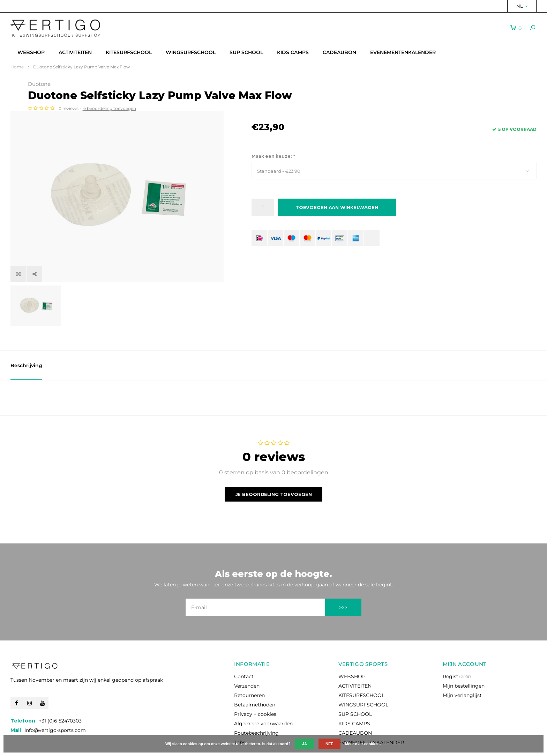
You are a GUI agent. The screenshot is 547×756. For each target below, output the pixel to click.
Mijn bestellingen (464, 655)
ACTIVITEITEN (75, 52)
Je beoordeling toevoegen (274, 463)
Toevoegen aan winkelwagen (337, 207)
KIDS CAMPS (293, 52)
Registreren (457, 646)
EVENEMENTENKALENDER (403, 52)
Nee (329, 744)
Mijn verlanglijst (462, 665)
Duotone (263, 84)
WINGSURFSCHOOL (191, 52)
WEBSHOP (31, 52)
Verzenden (247, 655)
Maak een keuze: (273, 156)
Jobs (240, 712)
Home (17, 67)
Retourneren (249, 665)
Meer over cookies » (363, 744)
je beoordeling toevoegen (333, 108)
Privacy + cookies (255, 683)
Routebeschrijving (256, 702)
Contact (244, 646)
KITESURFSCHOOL (129, 52)
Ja (305, 744)
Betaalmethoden (255, 674)
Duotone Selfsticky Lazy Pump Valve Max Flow (82, 67)
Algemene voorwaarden (263, 693)
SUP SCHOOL (246, 52)
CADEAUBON (339, 52)
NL (522, 6)
